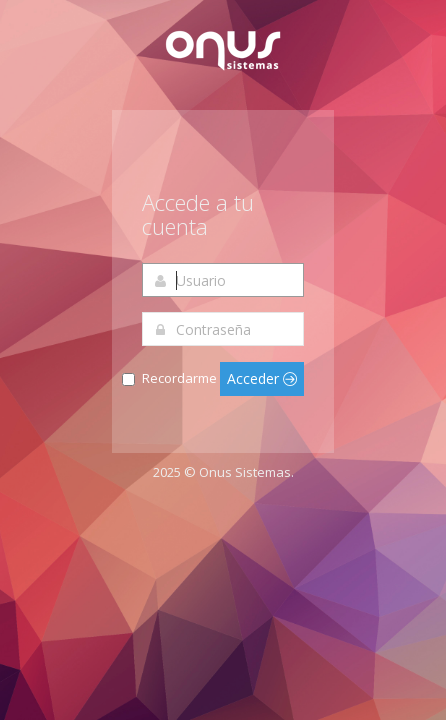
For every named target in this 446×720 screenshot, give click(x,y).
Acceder (262, 378)
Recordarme (179, 378)
